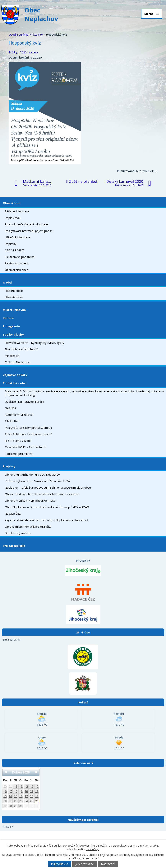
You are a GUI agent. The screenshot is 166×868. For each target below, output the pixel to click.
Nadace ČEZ (13, 513)
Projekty (9, 466)
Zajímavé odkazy (15, 375)
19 (37, 796)
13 (5, 796)
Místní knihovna (14, 310)
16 (21, 796)
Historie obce (14, 291)
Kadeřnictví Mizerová (19, 415)
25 (32, 801)
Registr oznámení (16, 263)
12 (37, 791)
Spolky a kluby (13, 334)
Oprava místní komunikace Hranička (28, 527)
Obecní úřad (12, 203)
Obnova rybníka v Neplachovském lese (30, 500)
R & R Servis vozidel (18, 441)
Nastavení (108, 864)
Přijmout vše (60, 864)
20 (5, 801)
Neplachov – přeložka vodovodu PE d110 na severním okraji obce (48, 487)
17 (26, 796)
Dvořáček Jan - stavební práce (24, 402)
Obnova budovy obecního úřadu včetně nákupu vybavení (42, 494)
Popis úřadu (13, 218)
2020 (23, 52)
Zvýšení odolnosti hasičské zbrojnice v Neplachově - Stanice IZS (46, 520)
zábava (33, 52)
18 (32, 796)
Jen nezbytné (85, 864)
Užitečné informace (17, 237)
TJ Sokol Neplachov (17, 362)
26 (37, 801)
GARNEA (10, 408)
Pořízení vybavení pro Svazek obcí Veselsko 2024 (37, 481)
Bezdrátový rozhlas (18, 533)
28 (10, 806)
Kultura (8, 318)
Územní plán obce (16, 270)
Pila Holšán (12, 421)
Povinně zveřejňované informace (26, 224)
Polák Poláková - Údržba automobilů (29, 434)
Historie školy (14, 297)
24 (26, 801)
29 (16, 806)
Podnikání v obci (15, 383)
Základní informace (17, 211)
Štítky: (13, 52)
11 (32, 791)
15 (16, 796)
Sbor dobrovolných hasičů (22, 349)
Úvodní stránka (18, 34)
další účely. (92, 849)
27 (5, 806)
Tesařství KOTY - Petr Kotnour (25, 447)
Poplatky (11, 244)
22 (16, 801)
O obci (7, 282)
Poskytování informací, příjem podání (29, 231)
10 (26, 791)
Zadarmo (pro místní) (19, 454)
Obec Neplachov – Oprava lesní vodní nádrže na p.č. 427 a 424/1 (47, 507)
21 (10, 801)
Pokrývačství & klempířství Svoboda (28, 428)
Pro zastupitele (14, 546)
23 (21, 801)
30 (5, 786)
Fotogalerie (11, 326)
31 (10, 786)
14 (10, 796)
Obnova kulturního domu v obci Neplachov (32, 474)
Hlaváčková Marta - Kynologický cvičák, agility (35, 343)
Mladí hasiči (12, 356)
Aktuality (37, 34)
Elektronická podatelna (20, 257)
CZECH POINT (14, 250)
